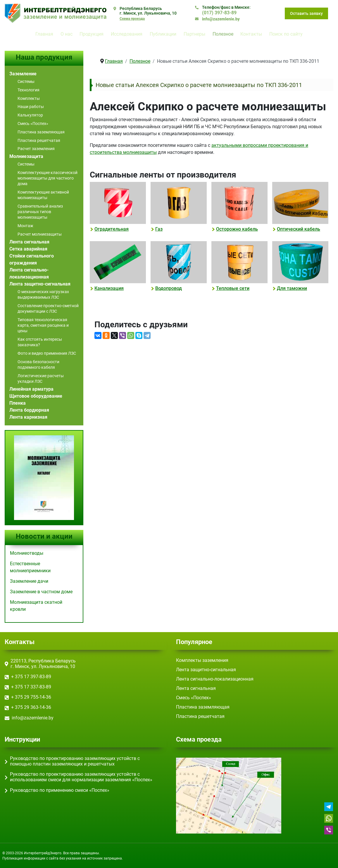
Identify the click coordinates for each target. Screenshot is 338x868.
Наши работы (31, 107)
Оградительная (112, 229)
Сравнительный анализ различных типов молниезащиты (40, 212)
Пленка (18, 403)
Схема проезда (132, 19)
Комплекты (29, 98)
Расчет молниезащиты (40, 234)
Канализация (109, 288)
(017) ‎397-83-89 (219, 13)
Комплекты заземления (202, 660)
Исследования (127, 34)
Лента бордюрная (29, 410)
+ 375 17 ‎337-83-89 (31, 687)
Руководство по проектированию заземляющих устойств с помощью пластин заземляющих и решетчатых (75, 761)
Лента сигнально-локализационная (215, 679)
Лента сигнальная (29, 242)
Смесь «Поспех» (33, 123)
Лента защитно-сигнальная (40, 284)
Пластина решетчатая (39, 140)
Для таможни (292, 288)
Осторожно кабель (237, 229)
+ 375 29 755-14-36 (31, 697)
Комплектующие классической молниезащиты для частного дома (48, 178)
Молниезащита (26, 156)
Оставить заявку (306, 13)
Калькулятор (30, 115)
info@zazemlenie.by (221, 19)
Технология (29, 90)
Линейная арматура (31, 389)
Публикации (163, 34)
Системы (26, 81)
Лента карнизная (28, 417)
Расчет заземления (36, 149)
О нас (67, 34)
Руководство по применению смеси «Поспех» (60, 790)
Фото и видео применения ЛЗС (47, 353)
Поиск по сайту (286, 34)
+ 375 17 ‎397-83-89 (31, 677)
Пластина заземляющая (41, 132)
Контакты (251, 34)
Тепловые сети (233, 288)
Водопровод (169, 288)
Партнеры (194, 34)
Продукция (92, 34)
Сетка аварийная (28, 249)
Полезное (223, 34)
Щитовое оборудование (36, 396)
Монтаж (25, 226)
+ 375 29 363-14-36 (31, 707)
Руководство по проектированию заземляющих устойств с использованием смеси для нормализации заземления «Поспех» (81, 777)
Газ (159, 229)
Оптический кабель (299, 229)
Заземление (23, 74)
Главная (44, 34)
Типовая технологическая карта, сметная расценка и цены (43, 325)
